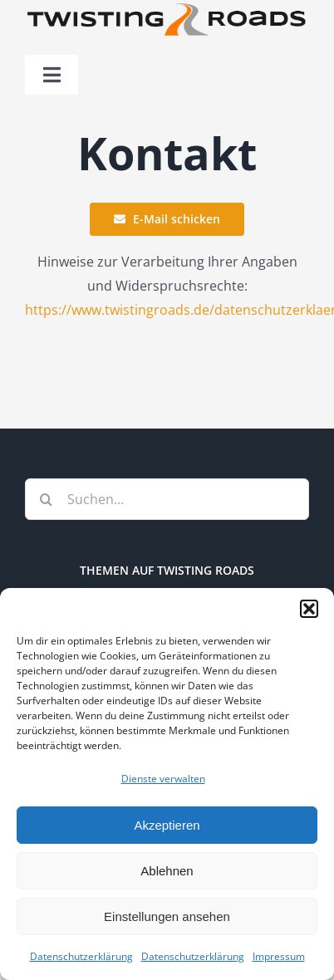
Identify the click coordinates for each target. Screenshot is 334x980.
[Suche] (46, 499)
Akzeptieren (167, 825)
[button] (309, 609)
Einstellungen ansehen (167, 916)
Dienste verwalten (163, 779)
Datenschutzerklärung (81, 956)
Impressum (279, 956)
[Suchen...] (167, 499)
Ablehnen (167, 871)
